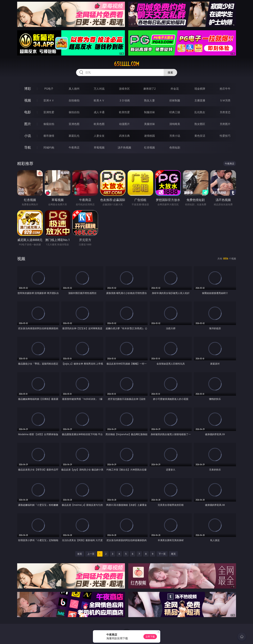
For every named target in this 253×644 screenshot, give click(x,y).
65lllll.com (127, 64)
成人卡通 (99, 112)
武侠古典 (124, 136)
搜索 (170, 72)
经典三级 (175, 112)
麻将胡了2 (150, 89)
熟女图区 (200, 124)
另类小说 (175, 136)
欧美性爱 (124, 112)
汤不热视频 (124, 147)
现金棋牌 (200, 89)
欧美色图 (99, 124)
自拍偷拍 (74, 100)
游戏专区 (124, 89)
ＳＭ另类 (225, 100)
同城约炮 (49, 147)
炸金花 (175, 89)
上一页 (91, 554)
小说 (28, 136)
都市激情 (49, 136)
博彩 (28, 89)
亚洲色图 (74, 124)
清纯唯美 (175, 124)
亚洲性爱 (49, 112)
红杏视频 (149, 147)
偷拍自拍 (74, 112)
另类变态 (225, 112)
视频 (28, 100)
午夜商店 (74, 147)
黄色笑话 (200, 136)
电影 (28, 112)
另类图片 (225, 124)
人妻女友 (99, 136)
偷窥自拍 (49, 124)
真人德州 (74, 89)
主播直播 (200, 100)
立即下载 (150, 637)
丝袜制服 (175, 100)
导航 (28, 147)
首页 (80, 554)
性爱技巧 (225, 136)
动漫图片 (124, 124)
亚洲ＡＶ (49, 100)
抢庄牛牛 (225, 89)
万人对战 (99, 89)
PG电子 (49, 89)
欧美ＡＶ (99, 100)
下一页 (162, 554)
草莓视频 (99, 147)
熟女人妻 (149, 100)
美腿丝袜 (149, 124)
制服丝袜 (149, 112)
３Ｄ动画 (124, 100)
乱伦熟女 (200, 112)
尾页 (173, 554)
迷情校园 (149, 136)
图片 (28, 124)
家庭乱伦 (74, 136)
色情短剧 (175, 147)
